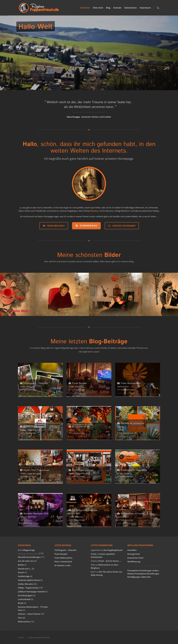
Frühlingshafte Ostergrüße (132, 470)
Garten (72, 430)
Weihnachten (123, 387)
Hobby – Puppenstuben (30, 430)
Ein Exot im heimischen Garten (131, 425)
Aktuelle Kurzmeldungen (29, 557)
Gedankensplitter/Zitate (29, 580)
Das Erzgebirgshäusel (81, 470)
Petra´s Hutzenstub (32, 427)
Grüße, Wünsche (27, 387)
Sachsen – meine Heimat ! (30, 614)
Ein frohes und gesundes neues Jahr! (83, 512)
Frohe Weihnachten (129, 383)
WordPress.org (134, 562)
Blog (108, 8)
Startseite (85, 8)
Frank (93, 554)
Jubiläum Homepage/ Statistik (31, 592)
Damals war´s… (25, 569)
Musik (21, 603)
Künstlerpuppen (25, 595)
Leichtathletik (26, 523)
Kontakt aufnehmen (121, 226)
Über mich (98, 8)
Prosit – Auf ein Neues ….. (110, 561)
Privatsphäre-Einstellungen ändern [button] (143, 570)
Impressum (145, 8)
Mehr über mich (53, 226)
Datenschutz (130, 8)
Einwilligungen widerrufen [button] (139, 577)
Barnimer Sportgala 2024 (34, 514)
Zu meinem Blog (86, 226)
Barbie (21, 565)
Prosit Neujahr (78, 383)
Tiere (20, 618)
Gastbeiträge (24, 576)
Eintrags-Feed (133, 554)
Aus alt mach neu (26, 561)
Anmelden (132, 550)
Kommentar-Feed (135, 558)
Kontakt (117, 8)
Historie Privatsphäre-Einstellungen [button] (143, 574)
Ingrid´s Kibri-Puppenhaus (35, 470)
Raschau (95, 211)
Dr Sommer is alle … (81, 427)
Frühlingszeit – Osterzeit (34, 383)
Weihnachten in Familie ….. (133, 514)
